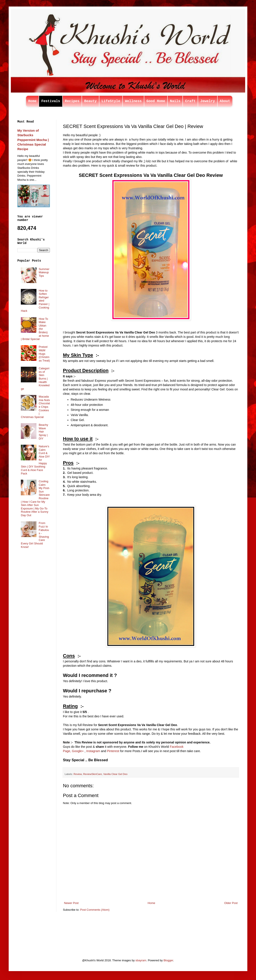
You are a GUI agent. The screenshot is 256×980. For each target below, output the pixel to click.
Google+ (78, 751)
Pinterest (113, 751)
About (225, 101)
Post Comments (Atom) (95, 910)
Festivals (51, 101)
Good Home (156, 101)
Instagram (93, 751)
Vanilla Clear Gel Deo (115, 774)
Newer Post (71, 903)
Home (32, 101)
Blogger (168, 960)
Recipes (72, 101)
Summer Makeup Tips (44, 272)
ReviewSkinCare (92, 774)
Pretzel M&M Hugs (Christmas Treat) (44, 354)
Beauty (90, 101)
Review (78, 774)
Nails (175, 101)
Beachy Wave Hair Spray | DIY (43, 432)
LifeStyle (111, 101)
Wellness (133, 101)
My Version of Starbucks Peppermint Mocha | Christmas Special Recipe (33, 140)
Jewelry (208, 101)
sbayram (141, 960)
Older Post (231, 903)
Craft (190, 101)
